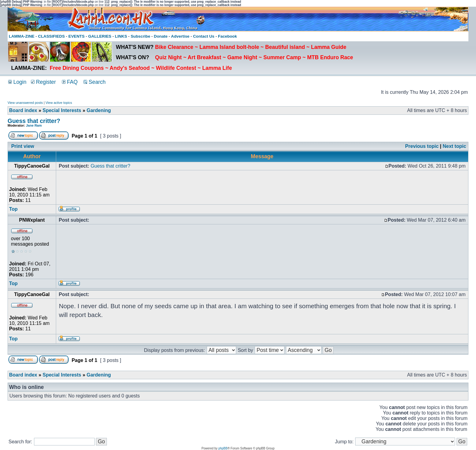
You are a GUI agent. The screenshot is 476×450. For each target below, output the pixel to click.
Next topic (454, 146)
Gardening (99, 110)
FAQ (70, 82)
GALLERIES (100, 36)
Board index (23, 110)
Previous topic (422, 146)
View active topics (59, 103)
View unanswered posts (25, 103)
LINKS (121, 36)
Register (43, 82)
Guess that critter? (34, 121)
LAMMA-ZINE (22, 36)
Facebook (227, 36)
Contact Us (204, 36)
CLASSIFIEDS (51, 36)
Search (95, 82)
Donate (161, 36)
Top (13, 209)
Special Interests (62, 110)
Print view (23, 146)
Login (17, 82)
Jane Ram (34, 125)
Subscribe (140, 36)
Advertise (180, 36)
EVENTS (76, 36)
